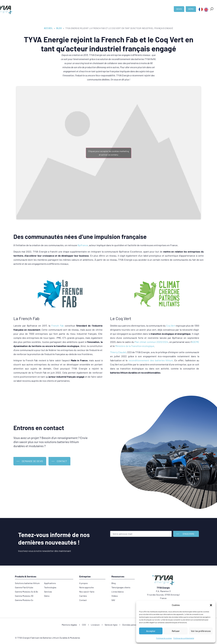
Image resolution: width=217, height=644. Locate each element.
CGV (84, 625)
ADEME (195, 342)
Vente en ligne (111, 625)
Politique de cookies (164, 638)
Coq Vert (171, 326)
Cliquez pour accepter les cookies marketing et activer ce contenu (108, 153)
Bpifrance (83, 245)
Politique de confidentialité (184, 638)
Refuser (176, 631)
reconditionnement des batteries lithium (151, 360)
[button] (211, 605)
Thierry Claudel (118, 352)
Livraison (95, 625)
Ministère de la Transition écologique (135, 346)
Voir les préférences (201, 631)
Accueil (48, 28)
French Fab (58, 326)
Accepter (151, 631)
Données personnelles (133, 625)
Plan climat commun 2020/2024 (151, 342)
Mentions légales (69, 625)
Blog (59, 28)
